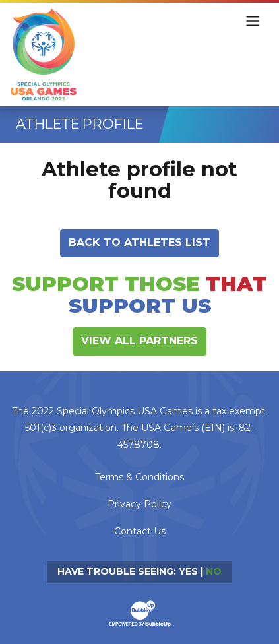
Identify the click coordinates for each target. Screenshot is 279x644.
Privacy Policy (139, 504)
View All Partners (139, 341)
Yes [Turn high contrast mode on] (188, 571)
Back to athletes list (139, 242)
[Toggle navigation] (253, 21)
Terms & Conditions (139, 477)
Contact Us (140, 531)
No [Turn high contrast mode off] (214, 571)
